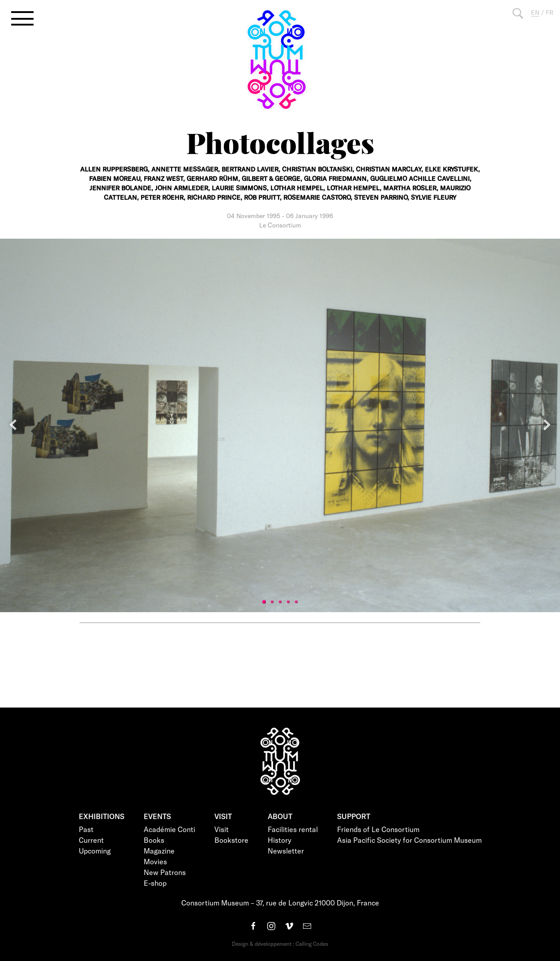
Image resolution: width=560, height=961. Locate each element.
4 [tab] (288, 602)
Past (86, 829)
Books (154, 840)
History (280, 840)
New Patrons (165, 872)
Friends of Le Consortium (378, 829)
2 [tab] (272, 602)
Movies (155, 861)
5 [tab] (296, 602)
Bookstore (231, 840)
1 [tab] (264, 602)
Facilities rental (293, 829)
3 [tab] (280, 602)
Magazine (159, 851)
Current (91, 840)
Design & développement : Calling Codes (280, 944)
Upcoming (95, 851)
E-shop (155, 883)
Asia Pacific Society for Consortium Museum (409, 840)
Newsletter (286, 851)
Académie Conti (169, 829)
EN (535, 12)
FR (549, 12)
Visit (222, 829)
